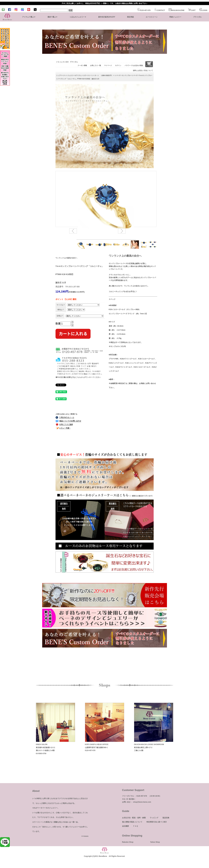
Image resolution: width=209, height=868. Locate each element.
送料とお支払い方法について (143, 70)
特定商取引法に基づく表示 (157, 822)
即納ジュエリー (175, 17)
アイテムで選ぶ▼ (29, 17)
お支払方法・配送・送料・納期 (134, 818)
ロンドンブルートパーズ (130, 75)
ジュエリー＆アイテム (75, 75)
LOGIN (203, 10)
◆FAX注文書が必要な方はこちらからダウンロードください (78, 377)
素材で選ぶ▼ (53, 17)
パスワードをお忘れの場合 (134, 65)
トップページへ (61, 75)
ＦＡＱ (135, 826)
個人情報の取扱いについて (132, 822)
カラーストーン (88, 75)
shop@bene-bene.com (142, 802)
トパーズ (117, 75)
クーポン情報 (82, 65)
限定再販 (131, 17)
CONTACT (160, 10)
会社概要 (125, 826)
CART (192, 10)
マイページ (108, 65)
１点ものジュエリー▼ (78, 17)
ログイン (118, 65)
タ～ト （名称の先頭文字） (104, 75)
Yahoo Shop (155, 842)
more (86, 836)
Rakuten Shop (128, 842)
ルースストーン (152, 17)
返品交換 (166, 818)
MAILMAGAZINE (177, 10)
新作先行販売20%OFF (107, 17)
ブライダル (197, 17)
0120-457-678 (144, 10)
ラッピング (154, 818)
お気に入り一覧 (96, 65)
